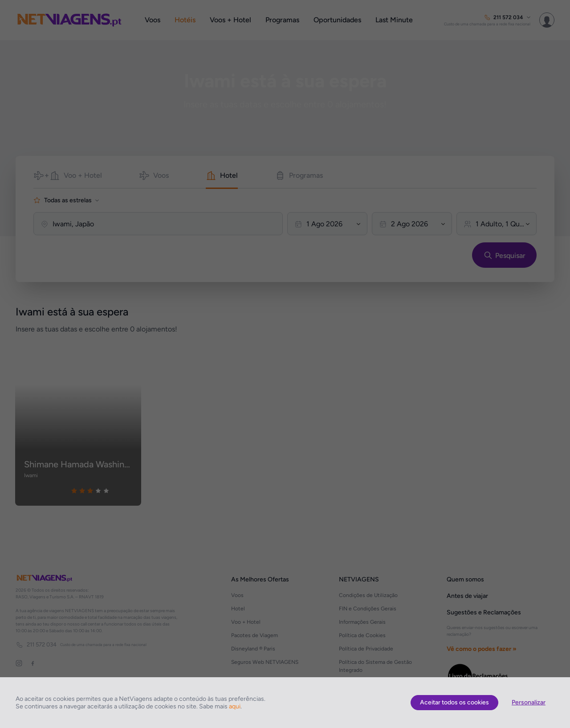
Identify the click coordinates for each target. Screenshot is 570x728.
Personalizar (529, 702)
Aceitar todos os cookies (454, 702)
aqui (235, 706)
